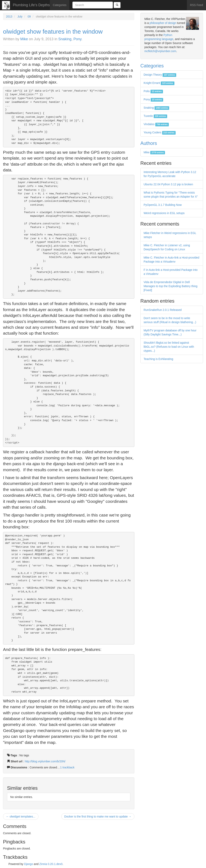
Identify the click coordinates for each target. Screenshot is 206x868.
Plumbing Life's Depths (31, 5)
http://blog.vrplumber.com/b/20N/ (45, 761)
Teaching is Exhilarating (158, 359)
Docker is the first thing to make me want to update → (98, 816)
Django (29, 864)
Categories (60, 5)
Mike (24, 39)
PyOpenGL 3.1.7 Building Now (163, 205)
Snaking (65, 39)
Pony (77, 39)
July (20, 16)
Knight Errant (159, 83)
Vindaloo (156, 124)
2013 (9, 16)
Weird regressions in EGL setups (164, 213)
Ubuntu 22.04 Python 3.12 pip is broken (168, 184)
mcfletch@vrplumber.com (160, 51)
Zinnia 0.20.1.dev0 (51, 864)
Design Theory (160, 75)
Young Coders (160, 132)
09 (29, 16)
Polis (153, 91)
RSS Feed (196, 5)
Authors (149, 143)
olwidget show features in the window (53, 31)
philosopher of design (163, 23)
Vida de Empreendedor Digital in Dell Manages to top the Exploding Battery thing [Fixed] (171, 286)
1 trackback (67, 767)
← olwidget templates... (21, 816)
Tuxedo (156, 116)
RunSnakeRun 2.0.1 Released (163, 310)
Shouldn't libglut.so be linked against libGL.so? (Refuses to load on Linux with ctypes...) (169, 347)
